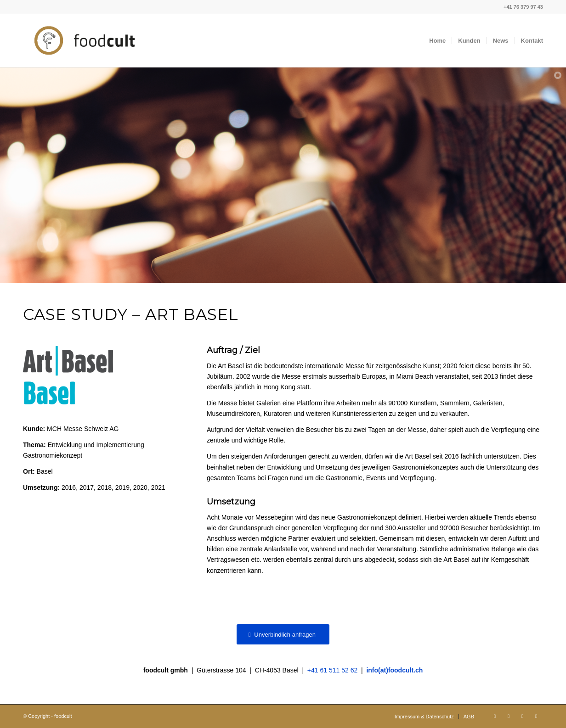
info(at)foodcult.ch (394, 670)
